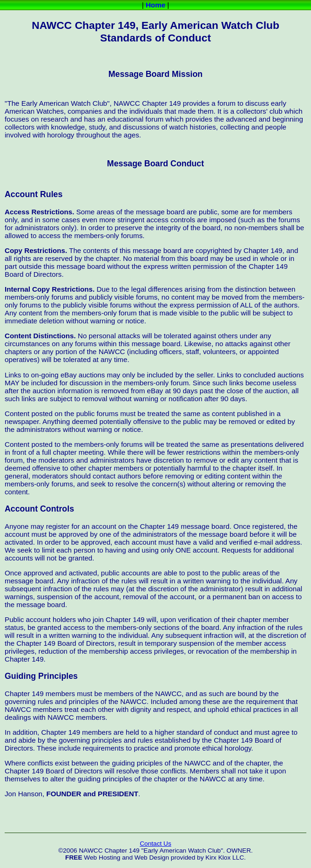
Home (155, 5)
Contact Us (155, 844)
